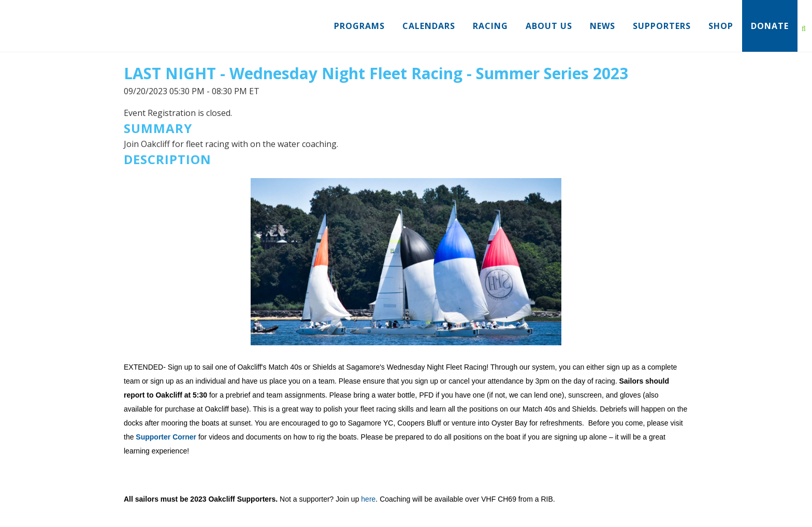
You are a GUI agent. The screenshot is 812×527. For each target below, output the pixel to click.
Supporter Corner (166, 437)
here (368, 499)
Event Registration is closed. (178, 113)
